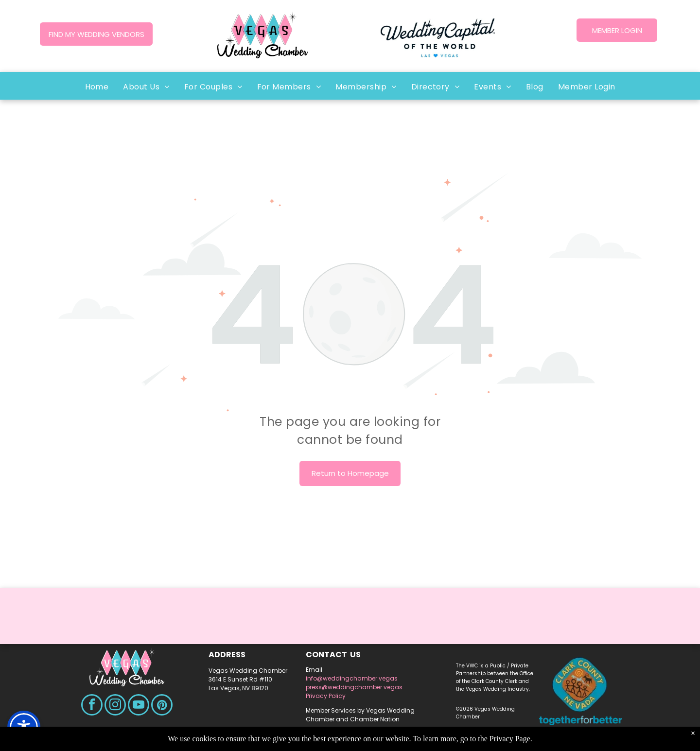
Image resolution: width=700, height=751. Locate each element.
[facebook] (92, 706)
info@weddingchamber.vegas (352, 678)
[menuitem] (97, 87)
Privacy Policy (326, 696)
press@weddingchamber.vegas (354, 687)
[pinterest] (162, 706)
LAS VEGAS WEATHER (350, 626)
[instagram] (115, 706)
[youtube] (139, 706)
